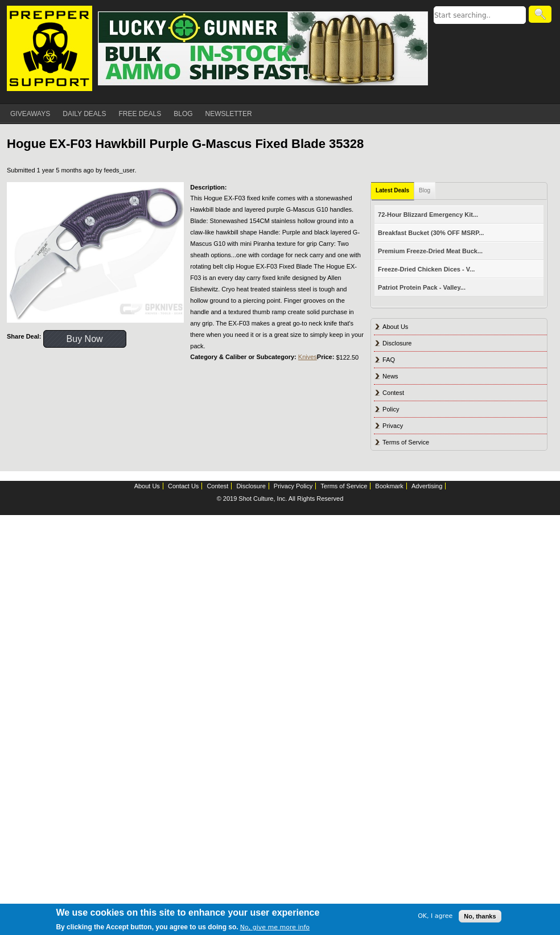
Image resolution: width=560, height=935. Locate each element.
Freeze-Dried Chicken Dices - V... (426, 269)
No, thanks (480, 916)
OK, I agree (435, 916)
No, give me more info (275, 927)
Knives (308, 357)
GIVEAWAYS (30, 114)
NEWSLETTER (229, 114)
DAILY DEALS (84, 114)
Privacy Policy (293, 486)
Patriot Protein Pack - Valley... (422, 287)
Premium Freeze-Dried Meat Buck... (430, 251)
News (390, 376)
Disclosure (397, 343)
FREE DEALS (140, 114)
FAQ (389, 360)
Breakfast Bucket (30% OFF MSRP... (431, 233)
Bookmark (389, 486)
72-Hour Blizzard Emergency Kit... (428, 215)
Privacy (393, 426)
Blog (425, 190)
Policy (391, 409)
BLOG (183, 114)
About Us (395, 327)
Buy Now (85, 339)
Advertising (427, 486)
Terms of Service (406, 442)
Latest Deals (392, 190)
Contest (393, 393)
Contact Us (183, 486)
